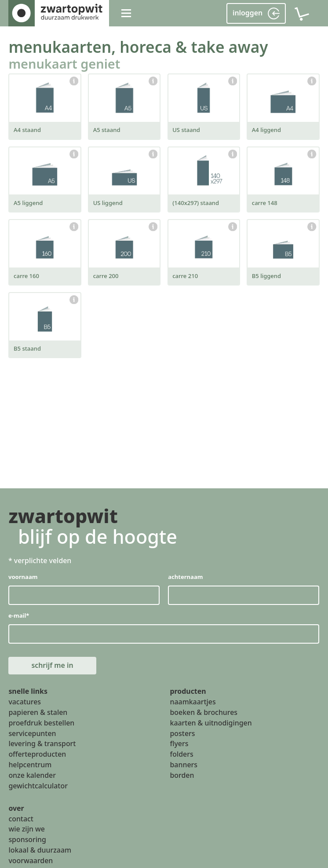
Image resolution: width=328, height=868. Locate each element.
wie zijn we (27, 829)
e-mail (19, 615)
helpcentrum (30, 765)
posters (183, 733)
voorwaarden (31, 861)
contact (21, 819)
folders (182, 754)
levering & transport (42, 744)
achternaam (186, 577)
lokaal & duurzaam (40, 850)
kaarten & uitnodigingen (211, 723)
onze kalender (32, 775)
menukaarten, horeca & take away (138, 47)
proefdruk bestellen (41, 723)
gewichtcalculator (38, 786)
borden (182, 775)
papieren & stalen (38, 712)
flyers (179, 744)
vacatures (25, 702)
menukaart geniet (64, 64)
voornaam (23, 577)
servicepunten (32, 733)
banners (184, 765)
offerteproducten (37, 754)
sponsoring (27, 840)
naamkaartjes (193, 702)
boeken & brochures (204, 712)
